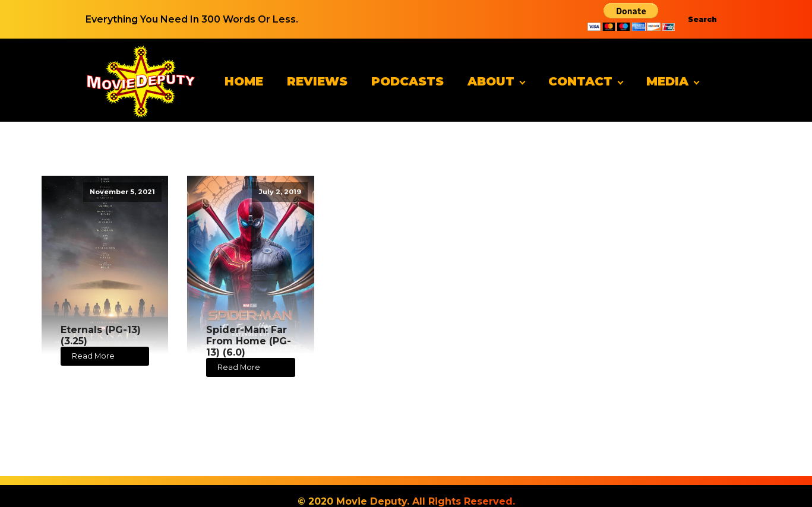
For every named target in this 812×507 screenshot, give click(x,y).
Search (702, 19)
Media (667, 81)
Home (244, 81)
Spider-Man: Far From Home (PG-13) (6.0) (249, 341)
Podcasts (407, 81)
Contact (580, 81)
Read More (93, 356)
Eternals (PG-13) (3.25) (101, 335)
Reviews (317, 81)
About (491, 81)
